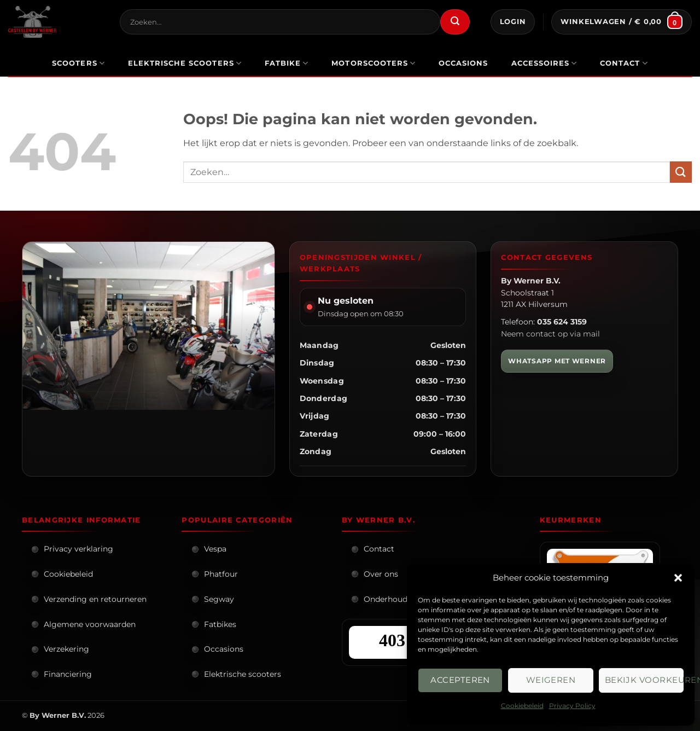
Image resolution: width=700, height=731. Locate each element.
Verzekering (66, 649)
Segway (219, 599)
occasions (463, 63)
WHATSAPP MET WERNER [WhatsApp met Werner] (557, 361)
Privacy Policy (572, 706)
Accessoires (544, 63)
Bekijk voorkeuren (644, 680)
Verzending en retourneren (95, 599)
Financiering (68, 674)
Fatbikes (220, 624)
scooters (78, 63)
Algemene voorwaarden (90, 624)
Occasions (224, 649)
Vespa (215, 549)
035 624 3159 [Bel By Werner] (562, 322)
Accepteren (460, 680)
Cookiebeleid (522, 706)
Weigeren (551, 680)
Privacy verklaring (78, 549)
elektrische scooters (185, 63)
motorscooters (374, 63)
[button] (678, 578)
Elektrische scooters (243, 674)
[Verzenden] (455, 22)
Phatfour (221, 574)
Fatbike (287, 63)
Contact (624, 63)
